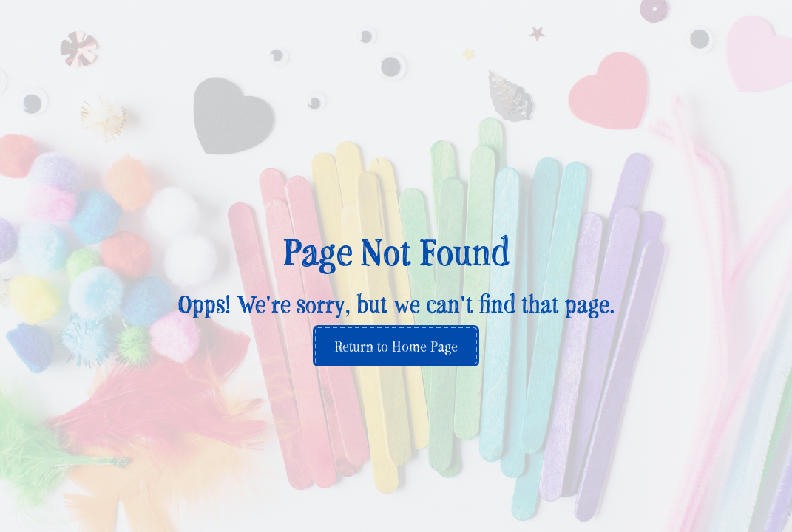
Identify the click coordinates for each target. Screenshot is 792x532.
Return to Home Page (396, 346)
